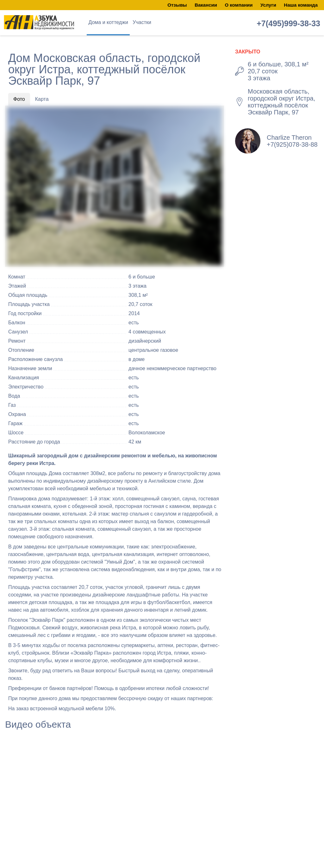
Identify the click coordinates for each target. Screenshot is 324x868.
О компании (239, 5)
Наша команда (301, 5)
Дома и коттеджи (108, 22)
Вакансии (206, 5)
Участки (142, 22)
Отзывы (177, 5)
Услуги (268, 5)
